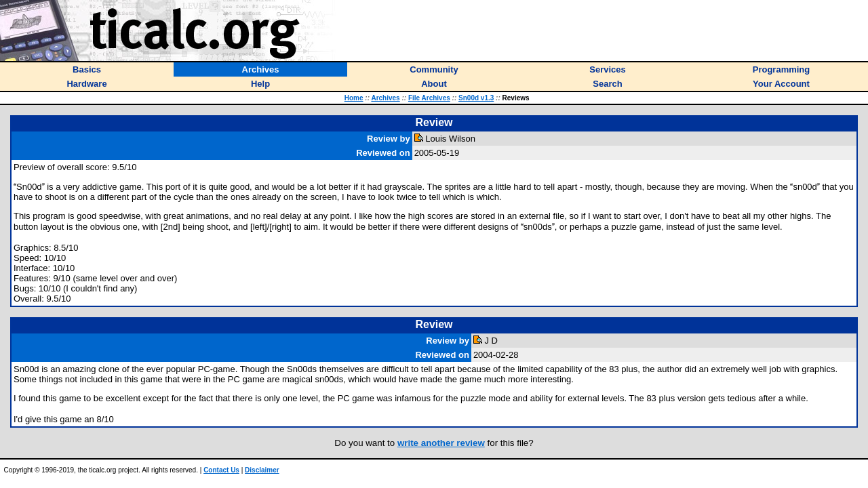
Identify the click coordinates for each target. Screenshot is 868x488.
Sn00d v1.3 (476, 98)
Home (354, 98)
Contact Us (221, 470)
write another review (441, 443)
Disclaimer (262, 470)
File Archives (429, 98)
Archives (385, 98)
